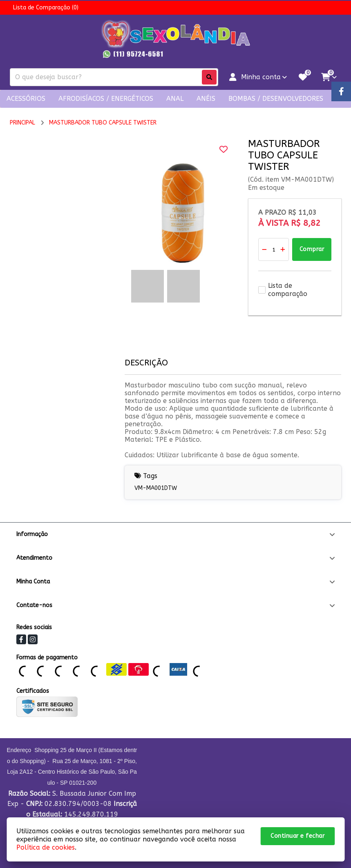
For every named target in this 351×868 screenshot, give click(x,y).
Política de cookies (46, 847)
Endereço (19, 750)
